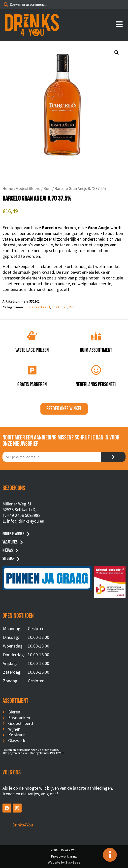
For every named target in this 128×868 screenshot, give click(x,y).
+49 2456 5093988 (24, 515)
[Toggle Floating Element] (110, 855)
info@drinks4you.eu (26, 521)
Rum (48, 189)
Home (8, 189)
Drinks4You (23, 825)
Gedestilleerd (28, 189)
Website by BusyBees (64, 862)
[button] (117, 53)
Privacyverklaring (64, 856)
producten (59, 307)
